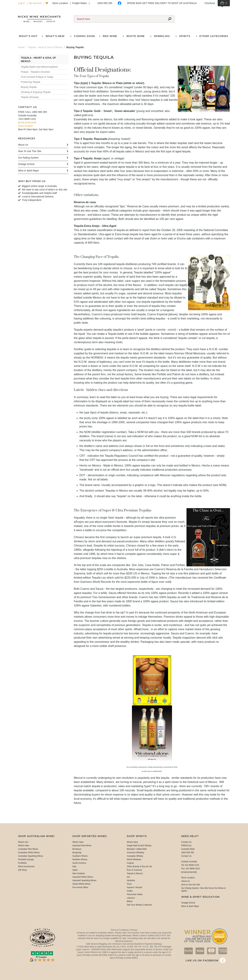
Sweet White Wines (81, 884)
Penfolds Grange (26, 860)
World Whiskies (134, 860)
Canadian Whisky (135, 856)
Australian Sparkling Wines (31, 856)
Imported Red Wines (82, 846)
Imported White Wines (83, 877)
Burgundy (77, 853)
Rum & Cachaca (134, 870)
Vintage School (188, 903)
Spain (75, 870)
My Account (36, 3)
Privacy (134, 930)
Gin (128, 877)
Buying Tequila (29, 87)
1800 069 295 (105, 3)
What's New (24, 846)
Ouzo (129, 884)
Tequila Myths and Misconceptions (39, 67)
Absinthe (131, 880)
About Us (186, 881)
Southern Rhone (80, 856)
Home (21, 47)
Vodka (130, 891)
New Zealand (79, 873)
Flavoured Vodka (135, 894)
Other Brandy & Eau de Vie (139, 866)
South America (79, 863)
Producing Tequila (31, 82)
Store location (26, 126)
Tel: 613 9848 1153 (190, 865)
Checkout (210, 3)
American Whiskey (135, 853)
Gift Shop (22, 870)
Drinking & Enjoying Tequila (36, 92)
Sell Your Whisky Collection (139, 905)
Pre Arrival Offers (80, 887)
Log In (22, 3)
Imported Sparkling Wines (84, 880)
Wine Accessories (26, 866)
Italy (74, 866)
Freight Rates (80, 3)
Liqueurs (131, 898)
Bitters (130, 901)
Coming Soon (84, 36)
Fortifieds (22, 863)
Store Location (60, 3)
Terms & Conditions (120, 930)
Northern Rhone (80, 860)
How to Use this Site (191, 885)
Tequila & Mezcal (135, 873)
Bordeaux (77, 849)
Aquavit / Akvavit (134, 887)
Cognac (130, 863)
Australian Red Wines (28, 849)
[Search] (120, 19)
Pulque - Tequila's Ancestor (36, 72)
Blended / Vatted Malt (137, 849)
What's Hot (28, 36)
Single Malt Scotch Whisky (139, 846)
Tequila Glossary (30, 97)
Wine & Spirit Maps (190, 906)
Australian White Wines (29, 853)
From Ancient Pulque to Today (37, 77)
